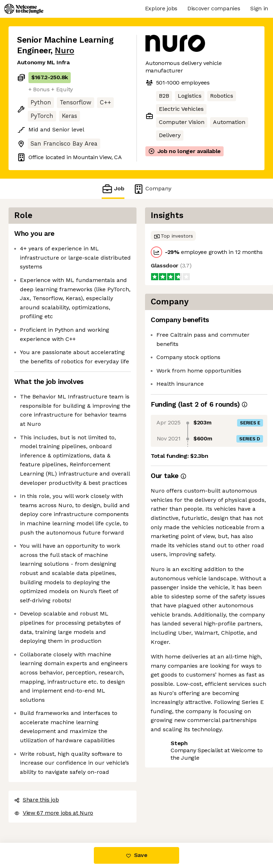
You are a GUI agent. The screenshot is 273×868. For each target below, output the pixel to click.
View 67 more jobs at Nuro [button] (54, 813)
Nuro (64, 51)
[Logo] (24, 9)
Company (152, 189)
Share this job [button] (37, 800)
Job (113, 189)
